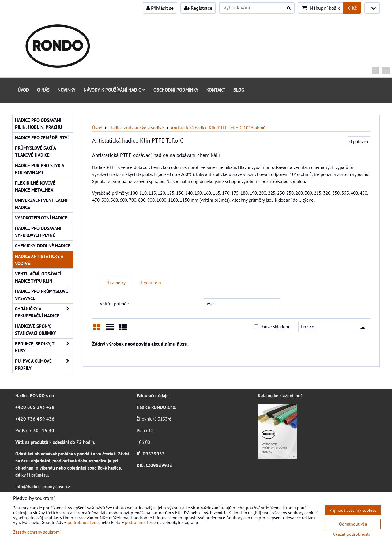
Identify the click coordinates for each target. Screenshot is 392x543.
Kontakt (216, 90)
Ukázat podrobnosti (351, 534)
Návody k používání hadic (115, 90)
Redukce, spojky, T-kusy (44, 347)
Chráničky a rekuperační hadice (44, 312)
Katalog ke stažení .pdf (280, 395)
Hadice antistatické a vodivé (39, 260)
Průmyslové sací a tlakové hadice (36, 151)
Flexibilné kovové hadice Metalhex (35, 186)
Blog (239, 90)
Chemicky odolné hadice (43, 245)
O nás (43, 90)
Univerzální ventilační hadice (41, 204)
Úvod (23, 90)
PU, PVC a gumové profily (44, 365)
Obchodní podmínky (176, 90)
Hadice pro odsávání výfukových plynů (38, 232)
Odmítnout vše (353, 524)
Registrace (198, 8)
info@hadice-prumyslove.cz (43, 486)
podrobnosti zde (83, 522)
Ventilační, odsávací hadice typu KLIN (38, 277)
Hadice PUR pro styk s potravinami (40, 169)
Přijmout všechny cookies (353, 510)
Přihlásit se (160, 8)
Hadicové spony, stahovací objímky (36, 330)
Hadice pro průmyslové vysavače (41, 295)
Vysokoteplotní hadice (41, 218)
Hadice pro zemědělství (42, 137)
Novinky (67, 90)
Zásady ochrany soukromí (37, 532)
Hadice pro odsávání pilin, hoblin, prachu (38, 124)
